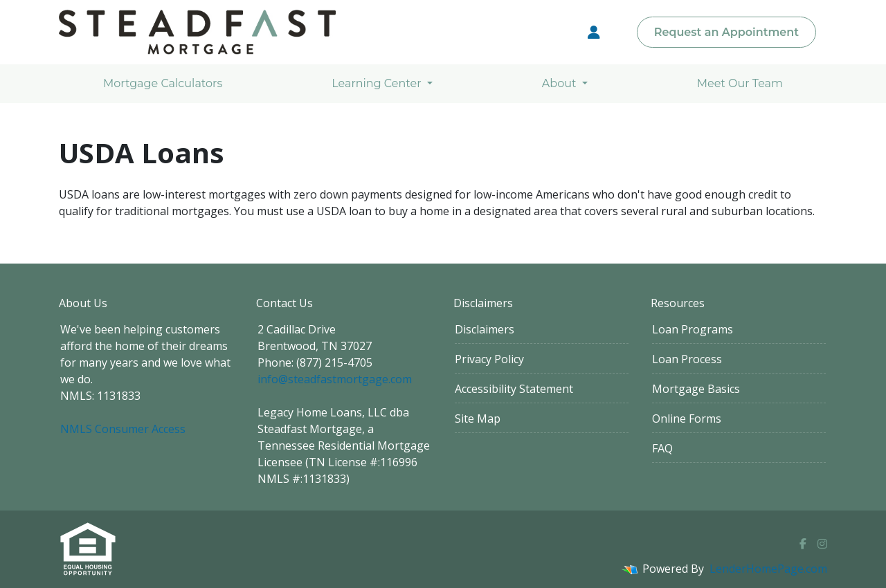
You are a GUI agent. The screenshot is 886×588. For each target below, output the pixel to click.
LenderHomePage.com (768, 569)
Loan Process (687, 359)
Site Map (478, 419)
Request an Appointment (726, 32)
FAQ (662, 448)
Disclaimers (485, 329)
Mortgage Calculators (163, 83)
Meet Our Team (740, 83)
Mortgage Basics (696, 389)
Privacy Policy (489, 359)
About (561, 83)
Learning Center (378, 83)
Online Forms (687, 419)
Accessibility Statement (514, 389)
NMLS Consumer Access (123, 429)
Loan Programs (693, 329)
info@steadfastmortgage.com (335, 379)
